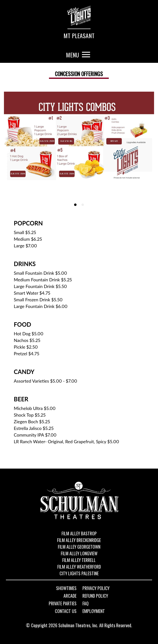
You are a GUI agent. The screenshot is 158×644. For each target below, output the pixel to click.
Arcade (70, 596)
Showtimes (66, 588)
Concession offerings (79, 74)
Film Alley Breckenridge (79, 540)
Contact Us (66, 611)
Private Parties (63, 604)
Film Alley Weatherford (79, 567)
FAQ (86, 604)
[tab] (75, 205)
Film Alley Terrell (79, 560)
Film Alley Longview (79, 553)
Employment (94, 611)
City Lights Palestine (79, 573)
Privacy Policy (96, 588)
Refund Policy (95, 596)
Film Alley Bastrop (79, 533)
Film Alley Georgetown (79, 547)
